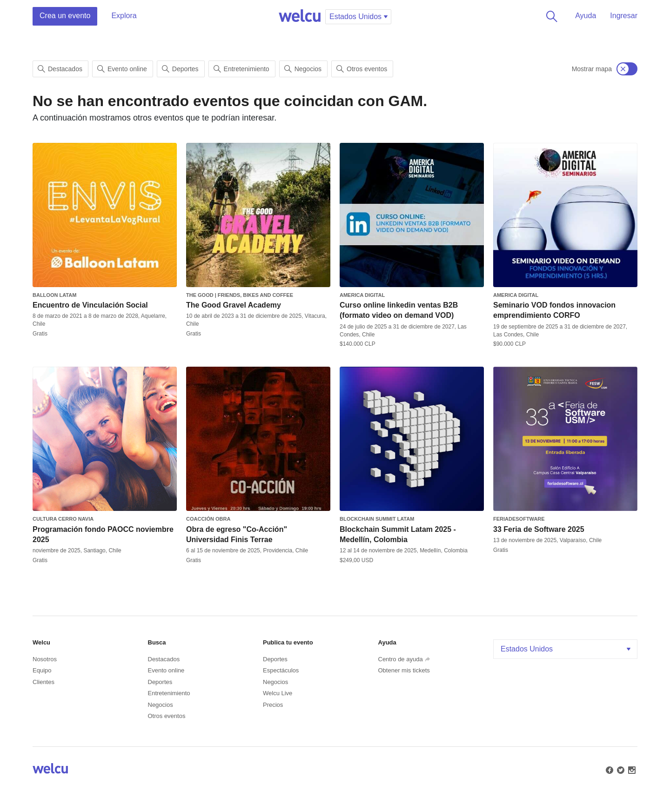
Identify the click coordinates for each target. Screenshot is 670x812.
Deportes (180, 69)
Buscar (550, 16)
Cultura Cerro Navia (63, 519)
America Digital (362, 295)
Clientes (44, 682)
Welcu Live (278, 693)
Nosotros (45, 659)
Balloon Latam (54, 295)
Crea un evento (65, 16)
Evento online (122, 69)
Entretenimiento (241, 69)
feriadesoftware (519, 519)
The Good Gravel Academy (234, 305)
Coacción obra (208, 519)
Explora (124, 16)
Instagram (631, 769)
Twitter (620, 769)
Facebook (609, 769)
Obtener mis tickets (404, 670)
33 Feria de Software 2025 (539, 529)
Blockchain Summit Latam (377, 519)
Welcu (300, 16)
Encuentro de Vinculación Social (90, 305)
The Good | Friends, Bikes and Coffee (240, 295)
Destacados (60, 69)
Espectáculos (281, 670)
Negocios (303, 69)
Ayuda (586, 16)
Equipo (42, 670)
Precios (273, 705)
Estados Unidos (566, 649)
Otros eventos (362, 69)
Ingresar (624, 16)
